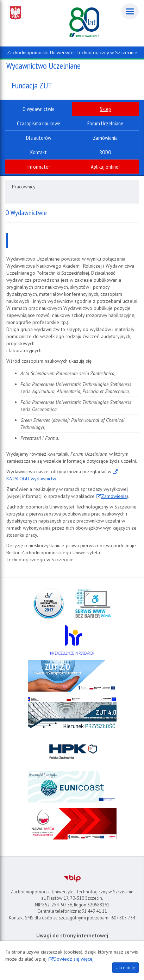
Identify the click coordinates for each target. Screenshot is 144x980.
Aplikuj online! (105, 167)
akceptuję (126, 967)
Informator (39, 167)
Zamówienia (114, 496)
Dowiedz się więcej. (74, 959)
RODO (105, 152)
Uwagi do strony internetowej (72, 935)
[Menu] (130, 11)
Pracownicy (24, 187)
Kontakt (39, 152)
